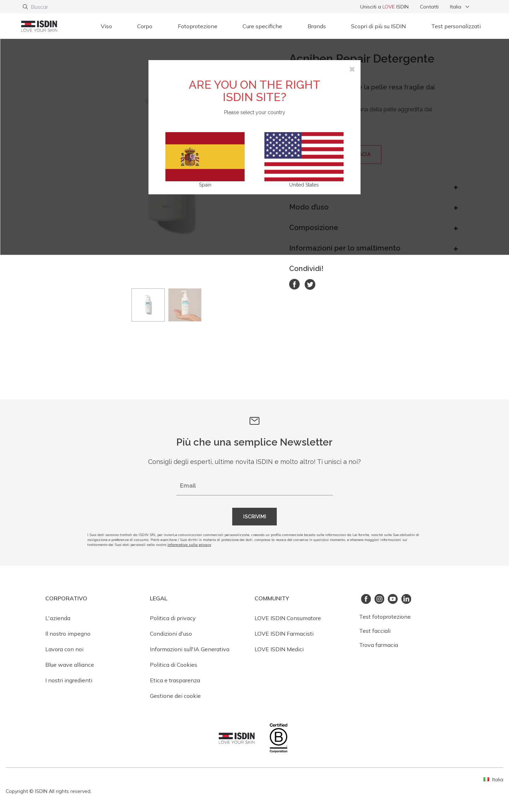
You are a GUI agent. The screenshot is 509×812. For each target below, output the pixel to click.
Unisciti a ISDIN (384, 7)
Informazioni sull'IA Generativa (190, 649)
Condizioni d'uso (171, 634)
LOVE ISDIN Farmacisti (284, 634)
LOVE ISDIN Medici (279, 649)
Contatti (429, 7)
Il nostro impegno (68, 634)
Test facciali (375, 631)
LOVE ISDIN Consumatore (288, 618)
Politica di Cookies (174, 665)
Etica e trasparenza (175, 680)
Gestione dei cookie (175, 696)
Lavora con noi (64, 649)
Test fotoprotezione (385, 617)
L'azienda (58, 618)
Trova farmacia (379, 645)
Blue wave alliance (70, 665)
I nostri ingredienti (69, 680)
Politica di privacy (173, 618)
